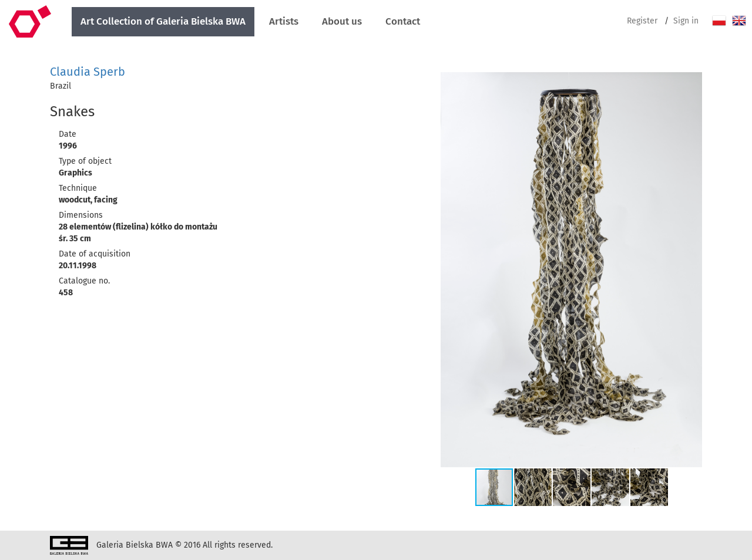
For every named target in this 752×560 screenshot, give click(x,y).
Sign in (686, 21)
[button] (691, 83)
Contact (403, 21)
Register (642, 21)
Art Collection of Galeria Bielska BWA (163, 21)
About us (342, 21)
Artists (284, 21)
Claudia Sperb (88, 72)
